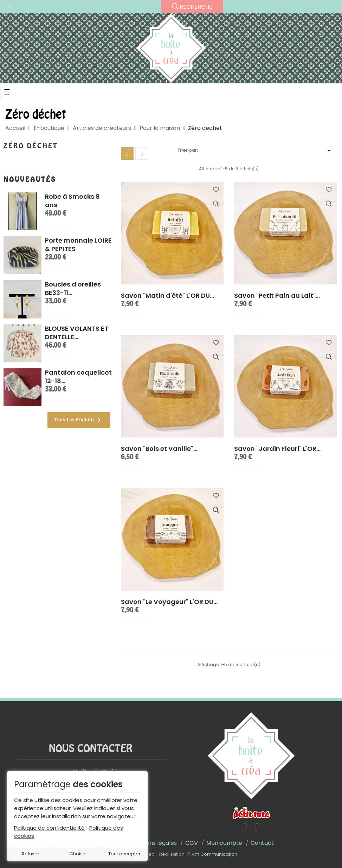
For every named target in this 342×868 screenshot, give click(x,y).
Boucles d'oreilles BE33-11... (73, 288)
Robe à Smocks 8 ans (72, 201)
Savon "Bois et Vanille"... (159, 449)
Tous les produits (79, 420)
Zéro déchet (31, 146)
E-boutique (49, 128)
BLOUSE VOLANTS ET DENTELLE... (77, 333)
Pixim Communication (212, 854)
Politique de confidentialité (49, 828)
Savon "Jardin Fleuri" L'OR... (277, 449)
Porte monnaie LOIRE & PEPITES (78, 245)
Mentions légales (154, 843)
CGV (192, 843)
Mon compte (224, 843)
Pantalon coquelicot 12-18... (78, 377)
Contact (262, 843)
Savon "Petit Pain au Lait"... (277, 295)
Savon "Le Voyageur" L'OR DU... (169, 602)
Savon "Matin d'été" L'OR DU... (167, 295)
